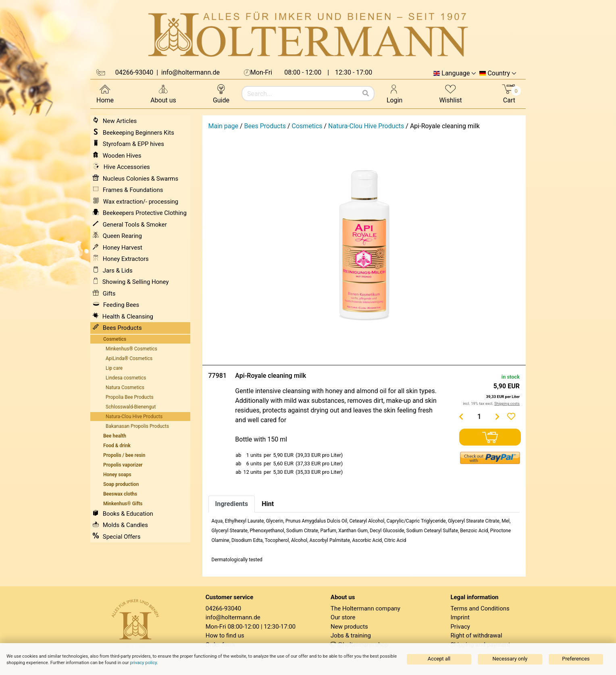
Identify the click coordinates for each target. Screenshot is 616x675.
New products (349, 627)
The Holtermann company (365, 608)
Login (394, 93)
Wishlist (450, 93)
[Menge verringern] (461, 417)
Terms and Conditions (480, 608)
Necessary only (510, 659)
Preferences (576, 659)
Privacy (460, 627)
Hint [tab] (268, 504)
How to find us (225, 635)
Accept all (439, 659)
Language (456, 73)
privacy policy (143, 663)
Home (105, 93)
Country (499, 73)
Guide (221, 93)
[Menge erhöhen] (497, 417)
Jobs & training (351, 635)
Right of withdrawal (476, 635)
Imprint (460, 617)
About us (163, 93)
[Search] (366, 94)
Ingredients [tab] (232, 504)
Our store (343, 617)
